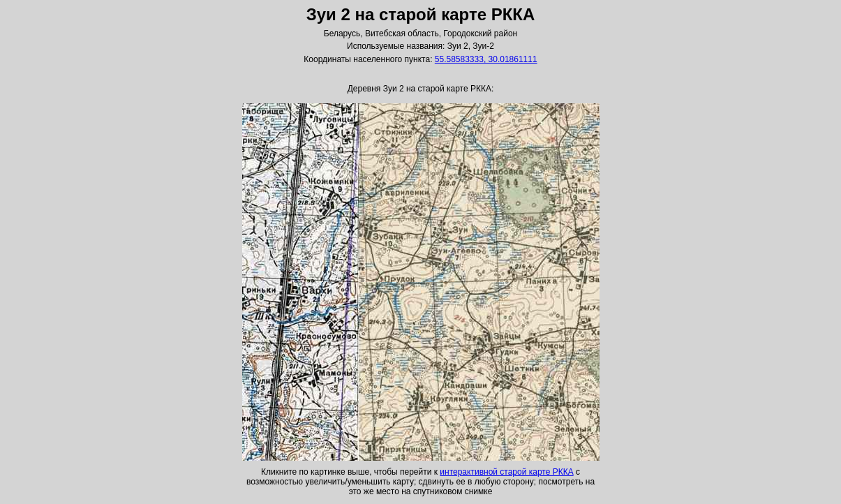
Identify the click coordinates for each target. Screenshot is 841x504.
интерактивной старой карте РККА (506, 472)
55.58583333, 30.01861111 (486, 59)
